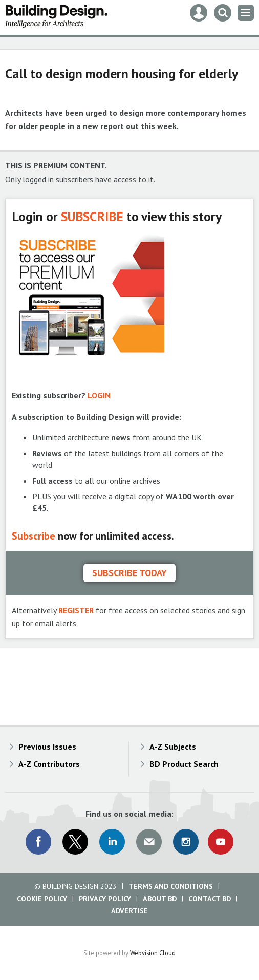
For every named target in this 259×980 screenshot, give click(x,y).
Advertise (129, 911)
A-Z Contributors (49, 764)
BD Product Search (184, 764)
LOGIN (99, 395)
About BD (160, 899)
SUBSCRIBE (92, 216)
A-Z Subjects (173, 747)
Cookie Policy (42, 899)
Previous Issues (47, 747)
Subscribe (34, 536)
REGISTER (76, 610)
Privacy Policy (105, 899)
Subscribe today (129, 573)
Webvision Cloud (153, 953)
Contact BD (210, 899)
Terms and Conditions (171, 886)
